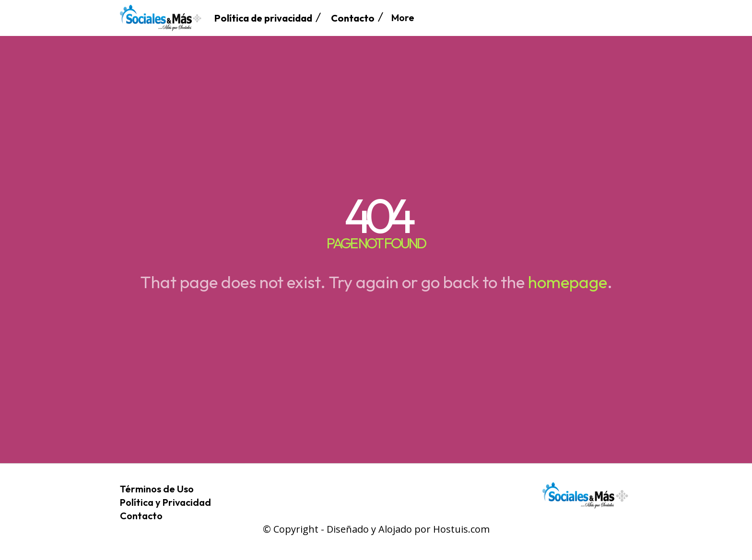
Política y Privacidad (165, 502)
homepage (568, 282)
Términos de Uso (157, 489)
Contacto (141, 516)
